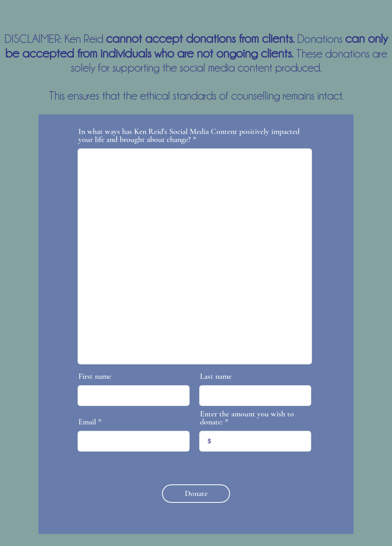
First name (95, 376)
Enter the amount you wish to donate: (247, 418)
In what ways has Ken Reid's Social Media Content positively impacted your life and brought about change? (189, 136)
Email (87, 422)
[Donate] (196, 494)
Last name (216, 376)
